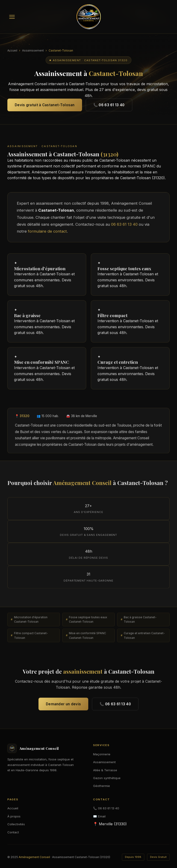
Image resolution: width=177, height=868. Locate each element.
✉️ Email (99, 816)
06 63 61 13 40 (124, 226)
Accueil (12, 50)
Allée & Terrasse (105, 770)
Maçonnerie (102, 754)
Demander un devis (63, 706)
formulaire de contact (47, 233)
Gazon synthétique (107, 778)
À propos (14, 816)
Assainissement (33, 50)
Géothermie (102, 786)
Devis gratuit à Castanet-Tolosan (45, 105)
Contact (13, 832)
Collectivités (16, 824)
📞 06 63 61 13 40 (109, 105)
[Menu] (12, 17)
